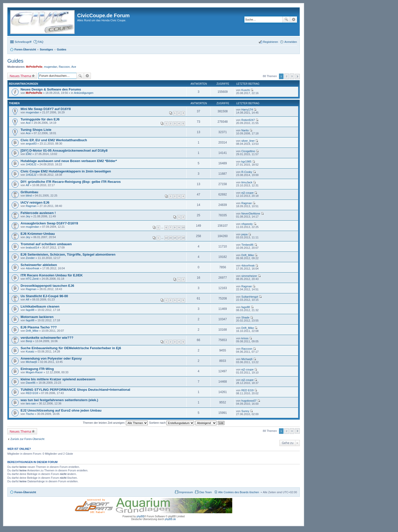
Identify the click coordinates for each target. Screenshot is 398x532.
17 (179, 238)
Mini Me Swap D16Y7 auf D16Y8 (46, 109)
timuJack (247, 182)
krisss (245, 338)
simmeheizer (249, 276)
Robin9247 (248, 120)
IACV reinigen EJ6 (35, 202)
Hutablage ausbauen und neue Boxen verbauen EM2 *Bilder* (69, 161)
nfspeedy (247, 224)
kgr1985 (246, 162)
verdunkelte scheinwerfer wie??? (47, 338)
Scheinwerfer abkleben (39, 265)
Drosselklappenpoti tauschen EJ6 (47, 286)
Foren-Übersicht (25, 492)
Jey (28, 216)
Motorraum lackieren (37, 317)
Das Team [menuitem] (205, 492)
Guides (15, 61)
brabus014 (32, 247)
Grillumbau (29, 192)
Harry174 (247, 110)
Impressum (186, 492)
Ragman (31, 206)
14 (166, 238)
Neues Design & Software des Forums (51, 89)
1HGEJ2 (31, 164)
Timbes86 (247, 245)
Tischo (30, 414)
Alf (28, 185)
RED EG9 (32, 393)
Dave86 (31, 383)
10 (183, 227)
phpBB (140, 516)
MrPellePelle (34, 67)
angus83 (31, 144)
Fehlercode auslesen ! (38, 213)
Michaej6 (31, 362)
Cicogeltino (248, 151)
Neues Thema (20, 76)
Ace (74, 67)
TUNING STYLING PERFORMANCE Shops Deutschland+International (75, 390)
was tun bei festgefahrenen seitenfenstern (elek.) (59, 400)
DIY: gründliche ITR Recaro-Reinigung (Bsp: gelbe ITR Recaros (71, 182)
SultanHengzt (250, 297)
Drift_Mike (248, 255)
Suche (286, 20)
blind (29, 196)
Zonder (30, 258)
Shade (245, 317)
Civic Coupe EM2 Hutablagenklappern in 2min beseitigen (66, 171)
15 (171, 238)
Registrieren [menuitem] (270, 42)
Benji (29, 341)
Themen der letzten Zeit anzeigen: (115, 423)
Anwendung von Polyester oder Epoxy (51, 358)
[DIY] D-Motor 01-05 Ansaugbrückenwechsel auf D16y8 (64, 150)
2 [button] (287, 76)
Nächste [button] (297, 76)
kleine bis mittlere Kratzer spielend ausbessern (58, 379)
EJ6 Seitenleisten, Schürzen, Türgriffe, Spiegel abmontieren (68, 254)
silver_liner (248, 141)
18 (183, 238)
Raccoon (64, 67)
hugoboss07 (249, 401)
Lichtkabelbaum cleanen (40, 306)
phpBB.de (170, 519)
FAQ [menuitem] (41, 42)
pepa (244, 234)
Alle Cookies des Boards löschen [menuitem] (239, 492)
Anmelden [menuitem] (291, 42)
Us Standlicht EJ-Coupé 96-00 (44, 296)
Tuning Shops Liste (36, 130)
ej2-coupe (247, 193)
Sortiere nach (171, 423)
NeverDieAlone (251, 214)
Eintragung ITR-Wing (37, 369)
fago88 (30, 310)
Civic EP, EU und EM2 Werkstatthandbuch (54, 140)
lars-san (31, 403)
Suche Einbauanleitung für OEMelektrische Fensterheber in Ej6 (71, 348)
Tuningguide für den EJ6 (40, 119)
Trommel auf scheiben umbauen (46, 244)
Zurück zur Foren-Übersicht (27, 439)
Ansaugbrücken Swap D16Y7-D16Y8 (49, 223)
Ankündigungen (84, 93)
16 (175, 238)
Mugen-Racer (34, 372)
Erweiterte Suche (294, 20)
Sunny (245, 411)
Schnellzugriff (23, 42)
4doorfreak (33, 268)
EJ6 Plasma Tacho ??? (39, 327)
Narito (245, 130)
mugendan (51, 67)
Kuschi (246, 90)
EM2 (29, 154)
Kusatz (30, 351)
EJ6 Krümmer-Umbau (38, 234)
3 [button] (292, 76)
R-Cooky (247, 172)
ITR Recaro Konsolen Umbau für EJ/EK (52, 275)
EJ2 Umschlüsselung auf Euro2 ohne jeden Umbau (61, 410)
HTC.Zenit (32, 279)
